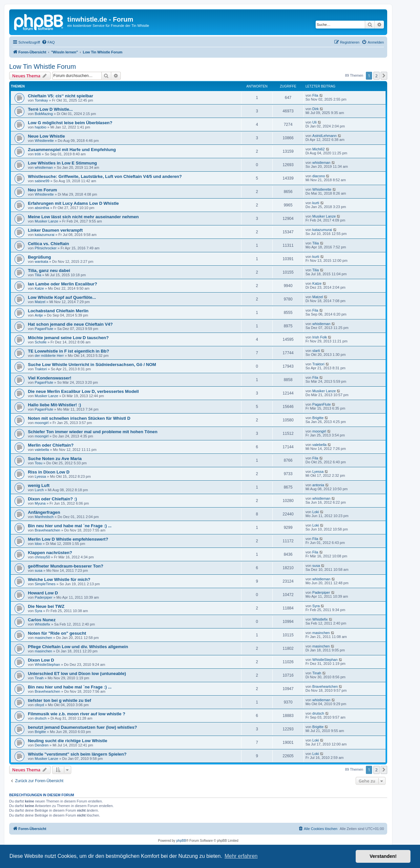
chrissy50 (42, 557)
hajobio (41, 127)
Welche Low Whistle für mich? (59, 579)
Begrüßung (39, 257)
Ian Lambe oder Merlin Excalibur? (63, 284)
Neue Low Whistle (46, 136)
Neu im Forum (42, 190)
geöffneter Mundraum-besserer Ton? (66, 566)
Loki (316, 512)
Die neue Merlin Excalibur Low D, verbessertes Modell (83, 391)
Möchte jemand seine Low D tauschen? (68, 338)
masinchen (43, 638)
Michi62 (319, 149)
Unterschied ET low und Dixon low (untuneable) (77, 674)
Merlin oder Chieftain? (51, 445)
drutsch (41, 718)
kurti (316, 203)
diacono (319, 176)
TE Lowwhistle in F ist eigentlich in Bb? (69, 351)
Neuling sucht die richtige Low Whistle (68, 741)
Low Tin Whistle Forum (42, 67)
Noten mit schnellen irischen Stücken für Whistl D (79, 418)
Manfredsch (44, 517)
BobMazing (44, 114)
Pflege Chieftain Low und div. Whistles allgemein (78, 647)
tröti (38, 154)
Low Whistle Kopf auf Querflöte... (62, 297)
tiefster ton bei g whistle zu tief (60, 700)
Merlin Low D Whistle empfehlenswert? (68, 539)
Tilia (316, 243)
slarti (316, 351)
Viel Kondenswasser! (50, 378)
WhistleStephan (47, 665)
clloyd (39, 705)
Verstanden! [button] (383, 856)
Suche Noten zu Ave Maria (55, 459)
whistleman (44, 167)
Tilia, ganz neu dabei (49, 270)
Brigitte (318, 418)
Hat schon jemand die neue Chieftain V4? (70, 324)
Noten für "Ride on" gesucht (57, 633)
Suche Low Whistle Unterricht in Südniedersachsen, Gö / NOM (92, 365)
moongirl (42, 423)
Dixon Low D (41, 660)
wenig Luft (39, 485)
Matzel (40, 302)
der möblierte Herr (49, 356)
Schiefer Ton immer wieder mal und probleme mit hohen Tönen (93, 432)
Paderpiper (44, 597)
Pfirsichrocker (46, 248)
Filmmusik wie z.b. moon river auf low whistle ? (77, 714)
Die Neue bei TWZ (46, 606)
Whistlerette (44, 141)
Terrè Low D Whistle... (50, 109)
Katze (39, 288)
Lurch (39, 490)
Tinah (39, 678)
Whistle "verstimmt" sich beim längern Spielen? (77, 754)
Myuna (40, 503)
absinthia (42, 208)
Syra (39, 611)
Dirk (316, 109)
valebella (42, 450)
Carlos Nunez (42, 620)
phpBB (181, 841)
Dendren (42, 745)
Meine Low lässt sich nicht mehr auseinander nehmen (83, 217)
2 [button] (377, 76)
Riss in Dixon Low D (49, 472)
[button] (384, 76)
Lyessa (40, 476)
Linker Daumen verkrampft (55, 230)
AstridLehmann (325, 136)
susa (39, 570)
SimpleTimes (45, 584)
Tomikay (41, 100)
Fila (315, 95)
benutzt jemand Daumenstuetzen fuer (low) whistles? (83, 727)
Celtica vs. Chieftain (48, 244)
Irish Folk (320, 337)
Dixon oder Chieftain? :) (52, 499)
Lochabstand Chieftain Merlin (58, 311)
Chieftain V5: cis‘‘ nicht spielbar (61, 96)
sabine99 (42, 181)
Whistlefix (42, 624)
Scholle (41, 342)
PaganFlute (44, 329)
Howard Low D (43, 593)
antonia (318, 485)
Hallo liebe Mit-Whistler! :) (54, 405)
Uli (315, 122)
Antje (39, 315)
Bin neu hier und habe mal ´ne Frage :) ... (70, 526)
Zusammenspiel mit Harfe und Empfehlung (72, 150)
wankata (42, 261)
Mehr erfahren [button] (241, 856)
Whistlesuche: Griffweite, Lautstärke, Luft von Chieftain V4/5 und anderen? (105, 176)
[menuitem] (48, 42)
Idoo (38, 544)
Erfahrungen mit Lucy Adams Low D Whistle (73, 203)
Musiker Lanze (47, 221)
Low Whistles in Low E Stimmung (62, 163)
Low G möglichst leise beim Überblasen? (70, 123)
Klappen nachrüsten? (50, 553)
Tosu (39, 463)
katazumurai (45, 235)
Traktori (41, 369)
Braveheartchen (48, 530)
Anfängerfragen (44, 512)
